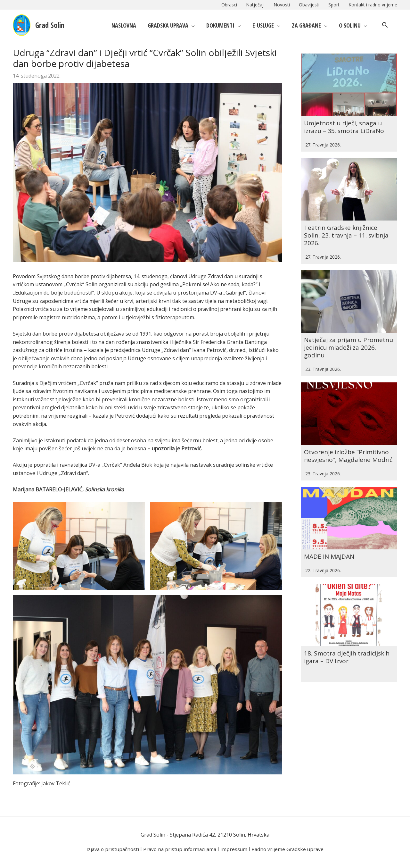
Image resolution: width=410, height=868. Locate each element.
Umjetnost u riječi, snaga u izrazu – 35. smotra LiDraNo (346, 119)
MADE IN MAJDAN (331, 524)
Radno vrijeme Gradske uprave (290, 849)
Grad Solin (54, 25)
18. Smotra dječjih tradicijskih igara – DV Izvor (348, 617)
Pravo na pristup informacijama (180, 849)
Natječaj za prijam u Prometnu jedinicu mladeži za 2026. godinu (348, 323)
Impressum (236, 849)
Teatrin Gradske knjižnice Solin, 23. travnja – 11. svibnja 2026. (348, 219)
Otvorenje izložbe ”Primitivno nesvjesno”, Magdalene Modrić (348, 427)
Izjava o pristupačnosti (110, 849)
